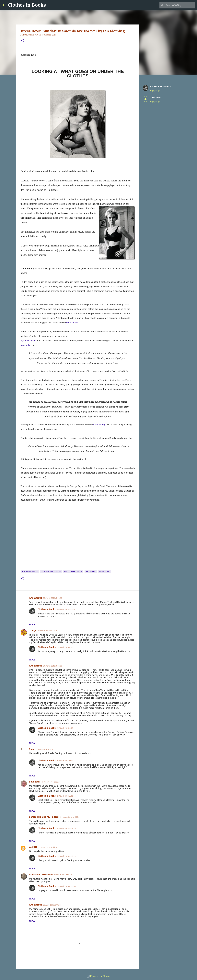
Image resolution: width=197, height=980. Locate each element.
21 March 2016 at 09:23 (66, 761)
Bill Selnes (35, 782)
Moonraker (26, 345)
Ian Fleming (91, 572)
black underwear (30, 572)
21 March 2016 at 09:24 (66, 796)
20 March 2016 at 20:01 (66, 610)
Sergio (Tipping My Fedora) (44, 817)
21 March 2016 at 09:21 (66, 647)
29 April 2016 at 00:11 (52, 905)
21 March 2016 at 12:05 (63, 875)
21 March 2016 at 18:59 (66, 829)
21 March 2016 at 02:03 (45, 749)
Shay (32, 749)
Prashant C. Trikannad (41, 875)
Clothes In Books (27, 5)
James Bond (104, 572)
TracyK (33, 630)
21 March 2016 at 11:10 (48, 847)
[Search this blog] (180, 5)
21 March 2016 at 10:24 (70, 817)
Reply (32, 625)
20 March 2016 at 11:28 (52, 598)
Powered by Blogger (98, 976)
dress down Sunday (73, 572)
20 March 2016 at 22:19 (47, 631)
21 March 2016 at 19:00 (66, 886)
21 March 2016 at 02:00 (52, 666)
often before (72, 323)
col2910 (33, 847)
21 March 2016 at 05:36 (51, 782)
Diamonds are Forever (51, 572)
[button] (22, 41)
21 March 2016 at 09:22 (66, 728)
